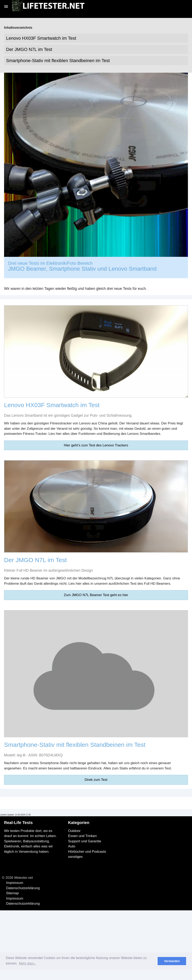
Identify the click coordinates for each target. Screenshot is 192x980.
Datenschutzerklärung (23, 888)
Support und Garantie (85, 841)
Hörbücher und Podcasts (87, 852)
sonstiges (75, 857)
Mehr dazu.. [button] (27, 963)
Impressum (15, 883)
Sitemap (12, 893)
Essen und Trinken (82, 836)
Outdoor (74, 831)
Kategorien (79, 823)
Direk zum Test (96, 780)
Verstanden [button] (172, 961)
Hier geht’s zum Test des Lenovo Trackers (96, 445)
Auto (72, 846)
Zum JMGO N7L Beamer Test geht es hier (96, 595)
